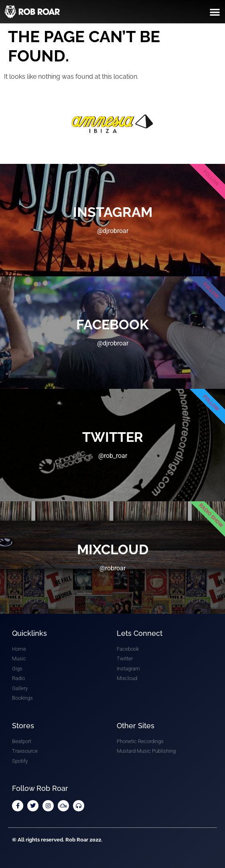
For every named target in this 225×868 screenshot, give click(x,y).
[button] (215, 12)
